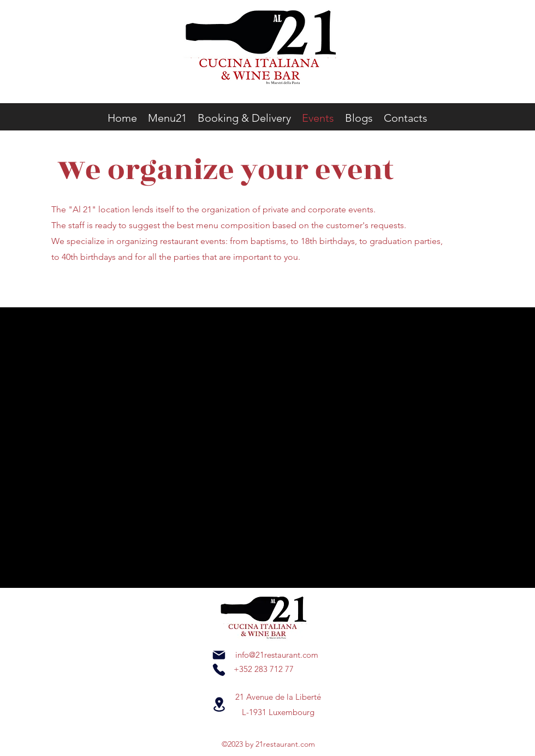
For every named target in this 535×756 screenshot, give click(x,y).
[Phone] (219, 670)
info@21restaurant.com (277, 655)
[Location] (219, 704)
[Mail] (219, 655)
